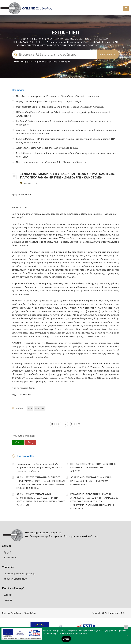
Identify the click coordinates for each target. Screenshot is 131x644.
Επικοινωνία (10, 558)
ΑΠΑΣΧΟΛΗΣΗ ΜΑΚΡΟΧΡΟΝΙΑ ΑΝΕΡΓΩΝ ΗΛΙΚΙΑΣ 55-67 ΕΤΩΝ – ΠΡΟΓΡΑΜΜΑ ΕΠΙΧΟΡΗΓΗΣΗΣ (91, 481)
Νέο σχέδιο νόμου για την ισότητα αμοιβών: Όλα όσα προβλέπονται (52, 162)
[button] (126, 627)
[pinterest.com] (66, 424)
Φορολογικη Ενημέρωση (46, 61)
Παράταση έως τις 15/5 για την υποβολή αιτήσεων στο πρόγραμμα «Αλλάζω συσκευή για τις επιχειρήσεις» (39, 468)
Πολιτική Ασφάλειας (12, 613)
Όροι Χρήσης (30, 613)
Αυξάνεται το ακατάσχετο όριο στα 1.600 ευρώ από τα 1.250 (47, 148)
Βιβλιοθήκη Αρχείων (42, 39)
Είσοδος (8, 595)
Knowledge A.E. (116, 613)
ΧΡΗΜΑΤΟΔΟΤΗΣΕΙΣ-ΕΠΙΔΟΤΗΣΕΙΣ (73, 39)
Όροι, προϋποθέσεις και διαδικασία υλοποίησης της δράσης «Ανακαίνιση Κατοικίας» (60, 107)
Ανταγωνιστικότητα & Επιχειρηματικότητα (68, 42)
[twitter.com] (52, 424)
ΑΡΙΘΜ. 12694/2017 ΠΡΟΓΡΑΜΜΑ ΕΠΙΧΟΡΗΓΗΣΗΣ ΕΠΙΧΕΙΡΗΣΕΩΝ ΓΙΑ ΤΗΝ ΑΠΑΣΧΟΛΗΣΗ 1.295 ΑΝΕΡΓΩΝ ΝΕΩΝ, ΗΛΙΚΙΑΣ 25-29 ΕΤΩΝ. (41, 500)
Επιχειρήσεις (65, 61)
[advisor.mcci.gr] (79, 424)
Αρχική (25, 39)
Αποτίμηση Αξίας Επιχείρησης (19, 574)
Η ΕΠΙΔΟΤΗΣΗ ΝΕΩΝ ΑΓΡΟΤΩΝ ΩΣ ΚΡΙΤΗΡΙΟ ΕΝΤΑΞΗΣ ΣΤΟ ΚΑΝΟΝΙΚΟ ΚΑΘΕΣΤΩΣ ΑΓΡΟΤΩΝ (93, 468)
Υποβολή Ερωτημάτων (15, 579)
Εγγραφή (8, 600)
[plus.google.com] (72, 424)
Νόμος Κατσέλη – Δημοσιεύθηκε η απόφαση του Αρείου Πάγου (49, 102)
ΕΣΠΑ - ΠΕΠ (38, 42)
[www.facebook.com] (59, 424)
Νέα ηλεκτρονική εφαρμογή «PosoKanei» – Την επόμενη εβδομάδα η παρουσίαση (58, 96)
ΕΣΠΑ (30, 408)
